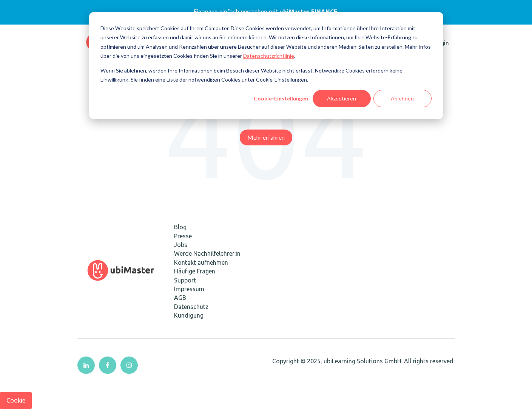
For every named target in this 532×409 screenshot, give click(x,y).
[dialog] (266, 66)
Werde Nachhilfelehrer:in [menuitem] (207, 253)
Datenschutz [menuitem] (191, 307)
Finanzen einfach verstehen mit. (266, 12)
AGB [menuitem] (180, 298)
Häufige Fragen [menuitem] (195, 271)
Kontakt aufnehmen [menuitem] (201, 262)
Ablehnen (402, 98)
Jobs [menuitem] (181, 245)
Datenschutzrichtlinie (269, 56)
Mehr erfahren (266, 137)
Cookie (16, 400)
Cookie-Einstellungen (281, 98)
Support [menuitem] (185, 280)
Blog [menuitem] (180, 227)
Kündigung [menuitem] (189, 315)
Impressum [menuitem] (189, 289)
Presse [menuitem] (183, 236)
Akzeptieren (342, 98)
